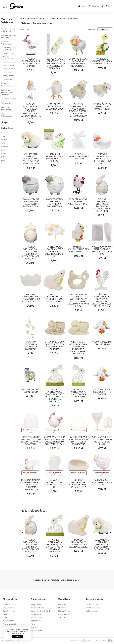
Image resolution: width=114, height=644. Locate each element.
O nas (5, 614)
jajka (3, 143)
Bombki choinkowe (93, 608)
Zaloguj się (62, 618)
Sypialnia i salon (36, 618)
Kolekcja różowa (9, 53)
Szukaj (82, 6)
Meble (33, 624)
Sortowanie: (92, 29)
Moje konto (62, 605)
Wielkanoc (42, 18)
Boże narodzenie (36, 614)
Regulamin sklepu (9, 621)
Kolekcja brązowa (9, 69)
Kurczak (5, 133)
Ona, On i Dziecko (37, 630)
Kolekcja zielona (8, 76)
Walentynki (6, 103)
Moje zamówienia (64, 611)
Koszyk (106, 6)
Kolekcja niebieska (9, 65)
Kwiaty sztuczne (36, 605)
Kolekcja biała (8, 79)
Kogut (4, 153)
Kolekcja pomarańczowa (8, 57)
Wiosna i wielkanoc (37, 608)
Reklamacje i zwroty (9, 605)
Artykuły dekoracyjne (28, 18)
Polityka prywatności (10, 624)
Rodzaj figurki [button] (7, 128)
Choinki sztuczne (92, 605)
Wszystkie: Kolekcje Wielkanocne (10, 49)
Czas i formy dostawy (10, 611)
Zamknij (18, 637)
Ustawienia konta (64, 614)
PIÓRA (3, 157)
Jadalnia (33, 627)
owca (4, 160)
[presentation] (23, 532)
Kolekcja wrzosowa (9, 62)
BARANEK (5, 147)
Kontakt (5, 618)
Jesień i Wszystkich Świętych (40, 611)
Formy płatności (8, 608)
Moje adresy (63, 608)
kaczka (4, 140)
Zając (3, 136)
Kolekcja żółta (8, 72)
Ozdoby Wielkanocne (6, 115)
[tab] (10, 128)
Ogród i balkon (36, 621)
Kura (3, 150)
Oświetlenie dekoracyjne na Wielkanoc (7, 92)
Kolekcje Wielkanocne (57, 18)
